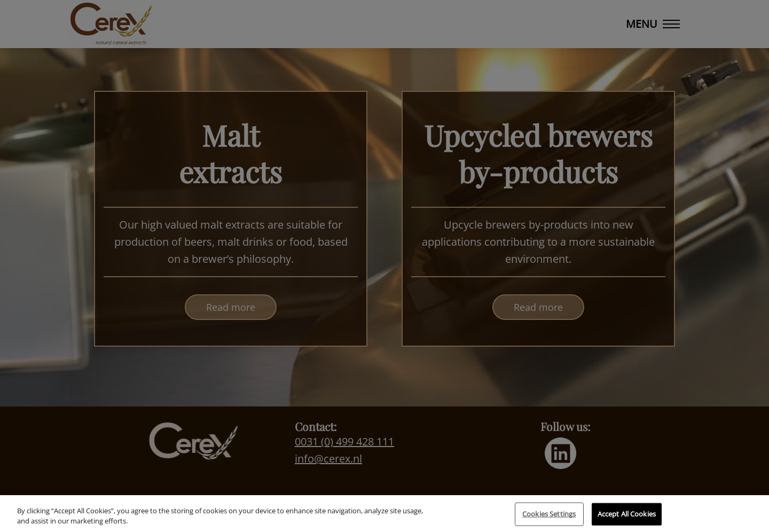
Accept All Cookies (627, 514)
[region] (384, 514)
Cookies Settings (549, 514)
